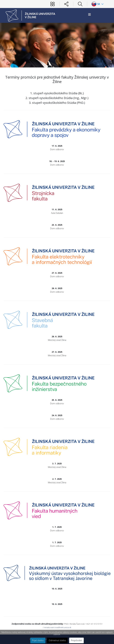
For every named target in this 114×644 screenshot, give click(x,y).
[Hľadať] (80, 4)
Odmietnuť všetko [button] (57, 640)
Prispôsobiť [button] (76, 640)
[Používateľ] (53, 4)
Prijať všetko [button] (38, 640)
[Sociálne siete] (66, 4)
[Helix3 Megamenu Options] (90, 14)
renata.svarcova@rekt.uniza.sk (58, 627)
